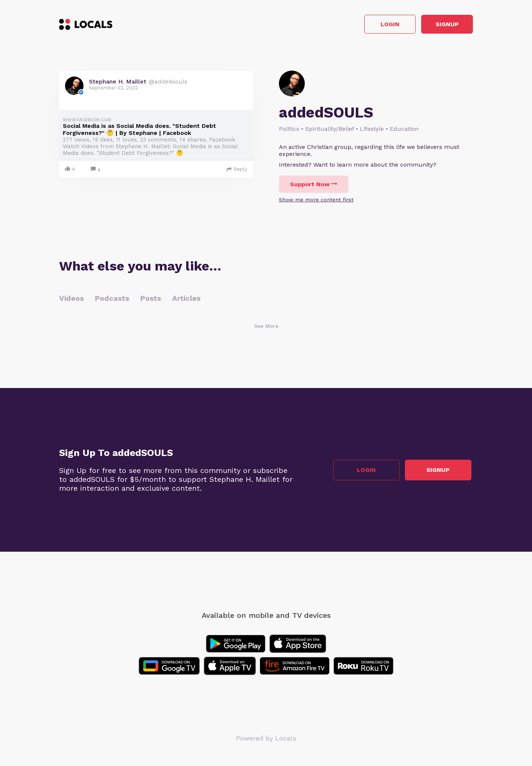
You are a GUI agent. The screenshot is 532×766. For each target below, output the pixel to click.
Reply (237, 171)
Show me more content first (316, 201)
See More (266, 328)
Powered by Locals (266, 740)
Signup (440, 25)
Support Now (314, 186)
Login (368, 25)
